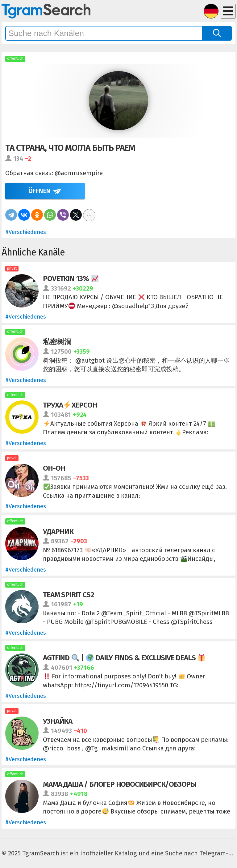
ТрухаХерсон (70, 405)
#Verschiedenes (26, 232)
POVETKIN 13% (71, 278)
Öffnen (39, 191)
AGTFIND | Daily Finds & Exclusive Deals (124, 658)
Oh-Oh (54, 468)
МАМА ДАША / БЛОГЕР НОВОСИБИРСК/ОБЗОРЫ (120, 784)
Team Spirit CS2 (68, 595)
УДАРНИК (58, 531)
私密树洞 (57, 342)
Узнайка (58, 721)
